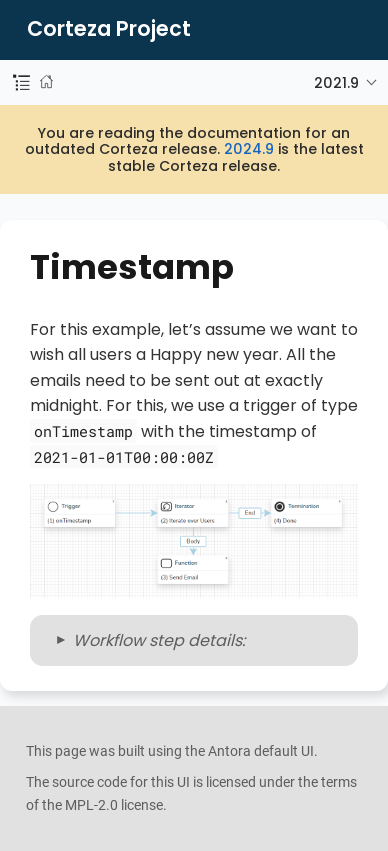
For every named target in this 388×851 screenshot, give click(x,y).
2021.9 (336, 83)
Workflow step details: (159, 640)
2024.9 (249, 149)
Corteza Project (109, 29)
